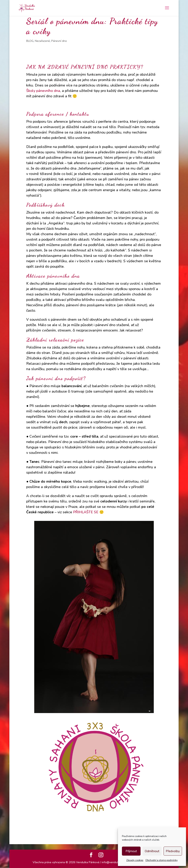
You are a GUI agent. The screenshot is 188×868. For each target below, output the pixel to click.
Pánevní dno (59, 41)
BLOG (30, 41)
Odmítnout (152, 851)
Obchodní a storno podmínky (161, 860)
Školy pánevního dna (43, 91)
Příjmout (131, 851)
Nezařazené (42, 41)
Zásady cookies (135, 860)
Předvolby (173, 851)
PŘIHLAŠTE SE (86, 512)
